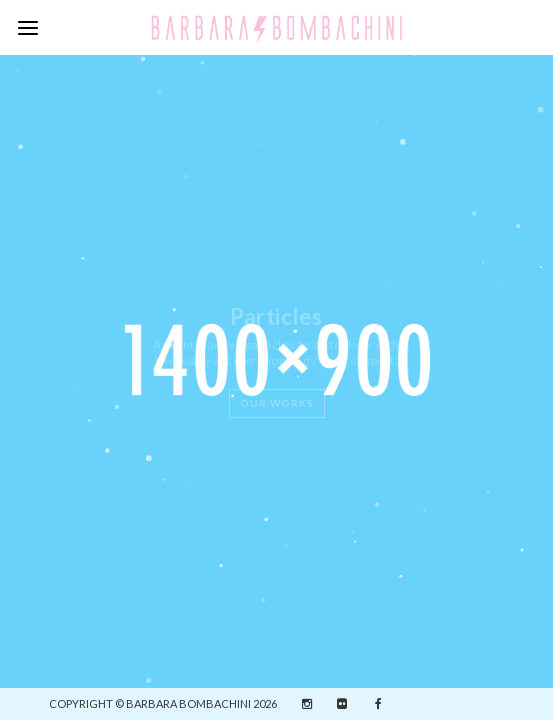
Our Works (277, 403)
